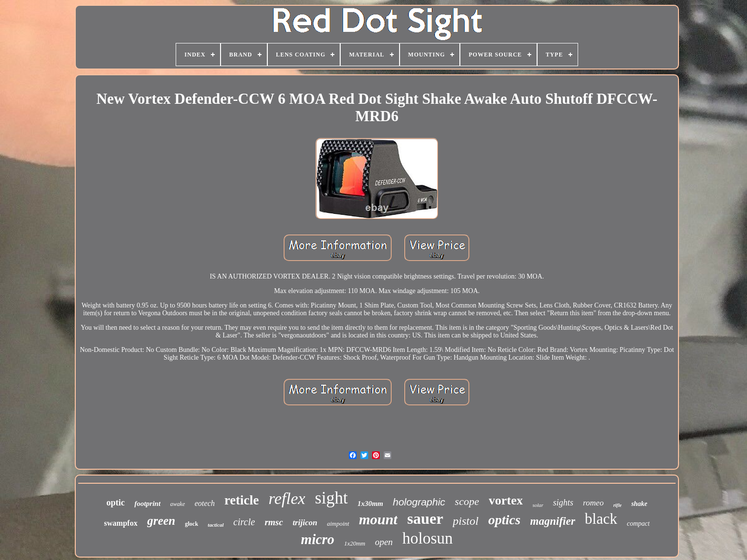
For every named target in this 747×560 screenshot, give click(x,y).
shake (639, 504)
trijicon (305, 523)
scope (467, 501)
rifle (617, 505)
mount (378, 519)
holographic (419, 502)
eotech (205, 503)
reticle (242, 500)
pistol (465, 521)
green (161, 521)
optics (505, 520)
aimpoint (338, 524)
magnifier (553, 521)
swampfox (121, 523)
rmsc (274, 522)
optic (115, 503)
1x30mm (370, 504)
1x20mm (355, 543)
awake (178, 504)
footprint (147, 504)
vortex (506, 500)
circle (244, 522)
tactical (216, 525)
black (601, 519)
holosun (428, 538)
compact (638, 524)
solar (538, 505)
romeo (593, 503)
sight (332, 498)
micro (318, 539)
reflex (287, 498)
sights (563, 503)
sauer (425, 518)
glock (191, 524)
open (384, 542)
